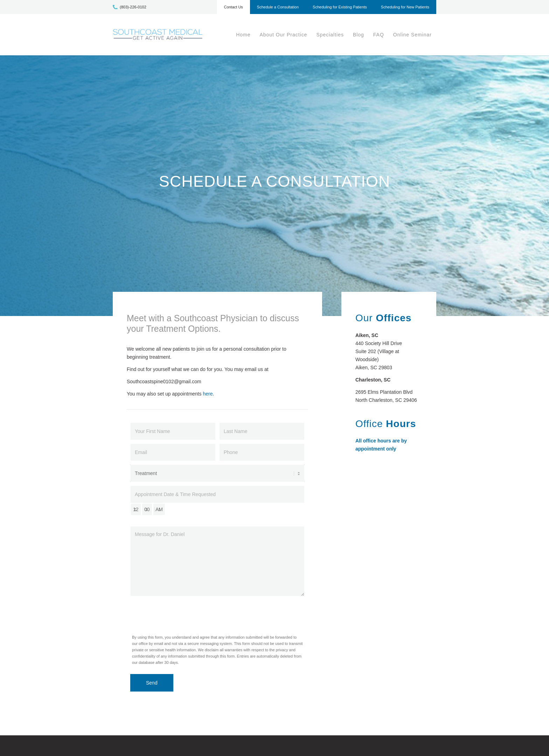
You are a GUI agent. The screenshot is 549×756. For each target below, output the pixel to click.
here (208, 394)
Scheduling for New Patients (405, 7)
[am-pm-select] (159, 509)
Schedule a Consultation (278, 7)
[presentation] (183, 613)
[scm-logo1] (158, 35)
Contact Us (233, 7)
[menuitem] (233, 9)
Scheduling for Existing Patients (340, 7)
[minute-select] (147, 509)
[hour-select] (136, 509)
